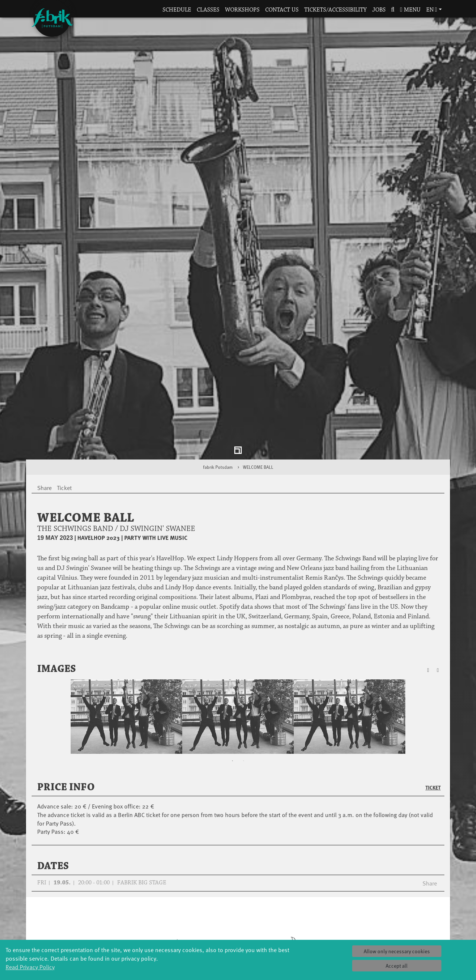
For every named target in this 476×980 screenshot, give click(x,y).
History (309, 907)
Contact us (282, 10)
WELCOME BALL (258, 361)
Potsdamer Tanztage (97, 937)
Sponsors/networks (309, 922)
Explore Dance (238, 899)
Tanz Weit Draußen (238, 929)
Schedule (177, 10)
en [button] (432, 10)
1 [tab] (232, 655)
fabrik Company (238, 937)
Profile (309, 899)
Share (430, 777)
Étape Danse (238, 907)
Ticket (433, 682)
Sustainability (309, 937)
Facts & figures (309, 914)
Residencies (238, 914)
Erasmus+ (167, 937)
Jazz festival (97, 907)
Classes (208, 10)
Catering (379, 907)
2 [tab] (244, 655)
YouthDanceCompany (167, 899)
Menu (410, 10)
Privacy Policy (379, 937)
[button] (393, 10)
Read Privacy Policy (30, 967)
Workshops (242, 10)
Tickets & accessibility (379, 899)
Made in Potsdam (97, 922)
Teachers (167, 929)
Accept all (397, 966)
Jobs (379, 10)
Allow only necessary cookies (397, 951)
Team (309, 929)
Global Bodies (97, 899)
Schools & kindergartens (167, 907)
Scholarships (168, 922)
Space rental (379, 922)
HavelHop (97, 929)
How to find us (379, 914)
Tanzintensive (168, 914)
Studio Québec (238, 922)
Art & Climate (97, 914)
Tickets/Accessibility (335, 10)
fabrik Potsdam (218, 361)
